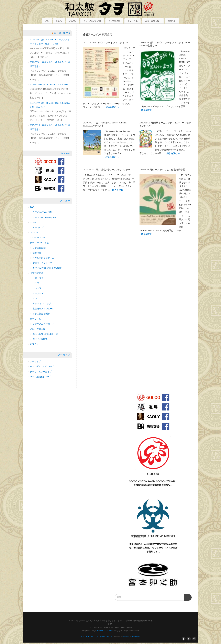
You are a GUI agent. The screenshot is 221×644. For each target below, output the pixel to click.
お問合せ (172, 21)
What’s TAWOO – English (44, 217)
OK (187, 597)
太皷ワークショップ (42, 263)
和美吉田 (107, 34)
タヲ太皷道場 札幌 (42, 314)
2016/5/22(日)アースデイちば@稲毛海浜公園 (162, 170)
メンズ (36, 298)
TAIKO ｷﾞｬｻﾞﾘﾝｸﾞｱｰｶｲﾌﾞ (42, 367)
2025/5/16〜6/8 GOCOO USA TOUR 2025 (49, 85)
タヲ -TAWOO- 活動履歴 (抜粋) (47, 268)
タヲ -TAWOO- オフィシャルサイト (96, 637)
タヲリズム (133, 21)
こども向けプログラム (43, 258)
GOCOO (73, 21)
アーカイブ (38, 227)
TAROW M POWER (105, 631)
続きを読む (112, 107)
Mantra (126, 637)
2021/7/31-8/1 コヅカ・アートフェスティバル (106, 43)
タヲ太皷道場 (114, 21)
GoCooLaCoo (39, 238)
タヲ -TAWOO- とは (92, 21)
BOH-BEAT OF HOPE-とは (45, 334)
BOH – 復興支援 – (153, 21)
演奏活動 (37, 253)
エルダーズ (38, 293)
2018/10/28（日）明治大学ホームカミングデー (107, 170)
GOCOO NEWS (62, 33)
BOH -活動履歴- (40, 339)
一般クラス (38, 278)
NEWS (59, 21)
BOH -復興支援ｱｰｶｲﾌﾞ (41, 377)
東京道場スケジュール (43, 309)
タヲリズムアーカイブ (43, 324)
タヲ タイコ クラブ (42, 304)
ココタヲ (37, 288)
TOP (47, 21)
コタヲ (36, 283)
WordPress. (136, 637)
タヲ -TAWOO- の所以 (43, 212)
